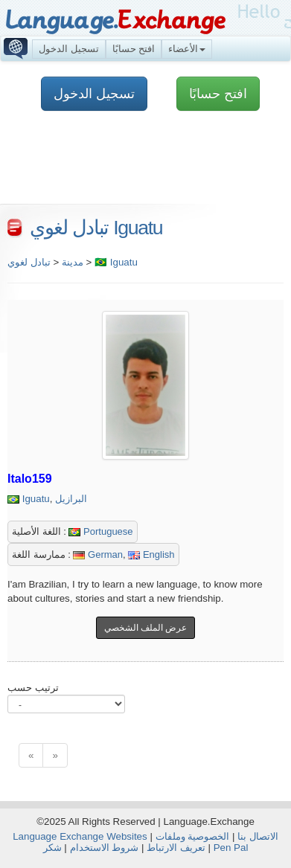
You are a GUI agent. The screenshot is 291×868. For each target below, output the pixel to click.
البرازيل (71, 499)
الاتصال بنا (258, 836)
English (151, 554)
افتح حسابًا (134, 49)
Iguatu (36, 499)
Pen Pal (231, 848)
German (98, 554)
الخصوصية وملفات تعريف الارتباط (188, 842)
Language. (115, 20)
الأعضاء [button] (187, 49)
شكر (52, 848)
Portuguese (100, 531)
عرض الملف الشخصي (146, 628)
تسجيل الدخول (69, 49)
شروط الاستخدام (105, 848)
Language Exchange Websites (80, 836)
